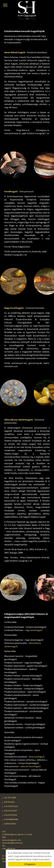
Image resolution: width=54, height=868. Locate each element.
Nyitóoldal (9, 802)
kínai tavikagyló (37, 757)
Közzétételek (11, 815)
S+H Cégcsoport (27, 11)
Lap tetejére (10, 798)
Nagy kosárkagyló (14, 308)
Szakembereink (11, 819)
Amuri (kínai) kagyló (15, 52)
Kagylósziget (11, 811)
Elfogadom (30, 864)
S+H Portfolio (11, 806)
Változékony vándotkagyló (19, 420)
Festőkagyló (11, 191)
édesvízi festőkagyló (31, 766)
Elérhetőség (10, 824)
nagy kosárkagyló (34, 630)
